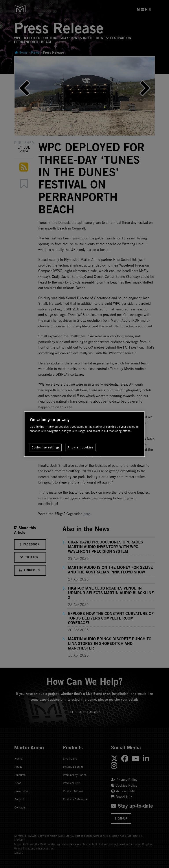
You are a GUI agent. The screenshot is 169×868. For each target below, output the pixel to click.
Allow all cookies (80, 447)
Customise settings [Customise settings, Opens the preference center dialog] (46, 447)
